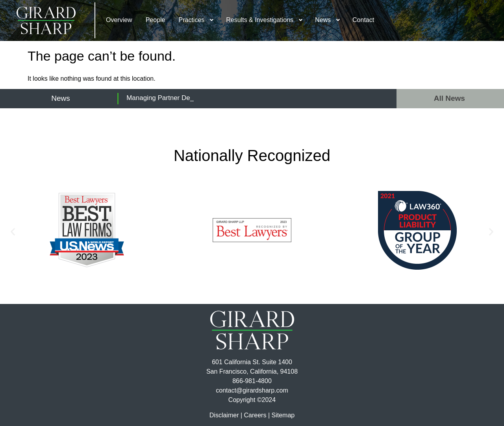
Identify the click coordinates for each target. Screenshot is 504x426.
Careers (255, 415)
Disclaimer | (226, 415)
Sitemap (283, 415)
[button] (13, 232)
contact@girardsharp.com (252, 390)
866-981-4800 (252, 381)
